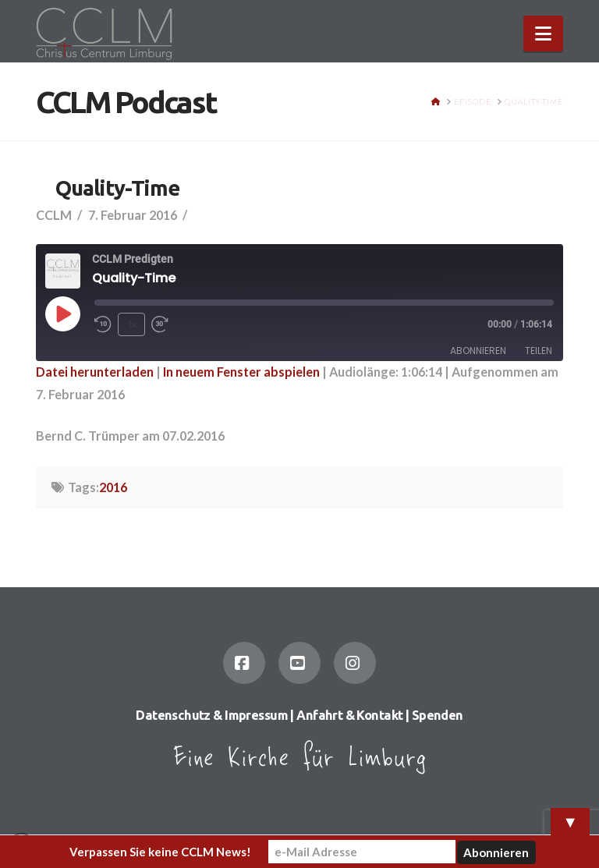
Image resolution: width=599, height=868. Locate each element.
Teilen (539, 351)
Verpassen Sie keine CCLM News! (160, 852)
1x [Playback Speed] (132, 324)
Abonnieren (478, 351)
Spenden (438, 715)
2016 (113, 487)
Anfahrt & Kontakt (349, 715)
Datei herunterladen (95, 372)
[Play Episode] (62, 314)
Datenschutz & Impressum (212, 715)
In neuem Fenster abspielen (241, 372)
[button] (543, 34)
